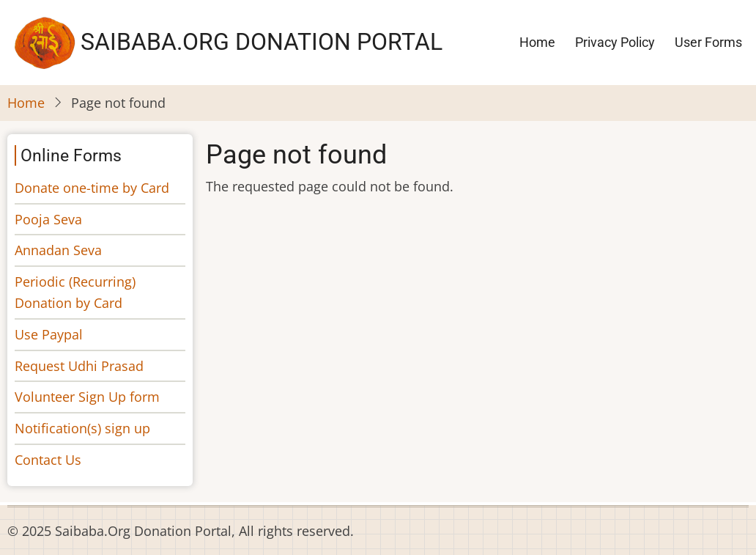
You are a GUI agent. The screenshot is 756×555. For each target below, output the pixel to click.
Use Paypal (49, 334)
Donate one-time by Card (92, 188)
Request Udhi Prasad (79, 366)
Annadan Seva (58, 250)
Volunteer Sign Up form (87, 397)
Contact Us (48, 460)
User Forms (708, 42)
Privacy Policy (615, 42)
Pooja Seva (48, 219)
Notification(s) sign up (82, 428)
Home (537, 42)
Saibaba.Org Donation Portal (262, 42)
